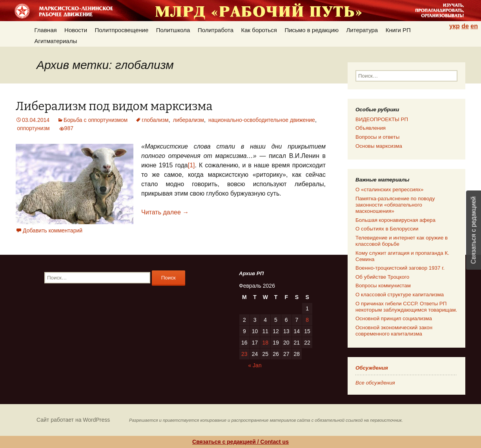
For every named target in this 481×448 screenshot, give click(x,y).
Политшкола (173, 30)
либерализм (189, 120)
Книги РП (398, 30)
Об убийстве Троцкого (382, 277)
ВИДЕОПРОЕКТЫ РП (382, 119)
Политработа (216, 30)
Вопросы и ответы (377, 137)
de (465, 26)
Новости (76, 30)
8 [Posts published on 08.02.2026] (307, 320)
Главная (46, 30)
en (474, 26)
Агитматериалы (56, 41)
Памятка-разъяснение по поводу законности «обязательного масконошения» (395, 205)
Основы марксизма (379, 146)
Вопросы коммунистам (383, 286)
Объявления (371, 128)
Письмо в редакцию (312, 30)
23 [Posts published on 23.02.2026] (244, 354)
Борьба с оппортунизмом (96, 120)
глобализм (155, 120)
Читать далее (165, 212)
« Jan (255, 365)
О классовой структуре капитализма (400, 295)
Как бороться (259, 30)
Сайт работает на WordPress (73, 420)
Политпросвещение (122, 30)
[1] (191, 165)
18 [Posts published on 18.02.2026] (265, 343)
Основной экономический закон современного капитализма (394, 331)
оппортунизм (33, 128)
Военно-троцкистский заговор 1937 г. (400, 268)
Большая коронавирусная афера (395, 220)
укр (455, 26)
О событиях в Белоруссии (387, 229)
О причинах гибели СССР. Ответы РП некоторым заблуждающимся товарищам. (406, 307)
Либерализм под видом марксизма (114, 106)
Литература (362, 30)
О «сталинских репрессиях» (389, 190)
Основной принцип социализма (394, 318)
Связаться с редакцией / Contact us (240, 442)
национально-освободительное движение (262, 120)
